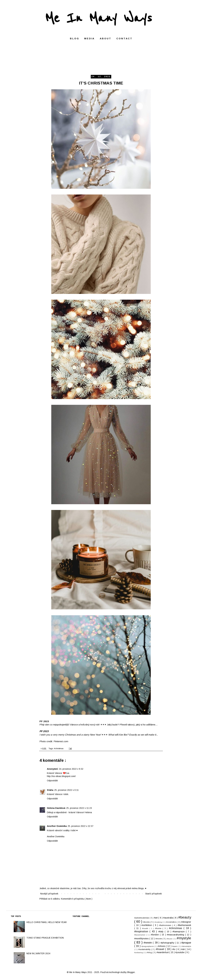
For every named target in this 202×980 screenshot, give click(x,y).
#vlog (150, 953)
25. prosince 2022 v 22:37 (80, 826)
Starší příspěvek (154, 894)
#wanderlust (163, 952)
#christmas (59, 749)
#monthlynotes (142, 939)
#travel (160, 949)
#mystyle (184, 938)
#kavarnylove (140, 935)
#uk (183, 949)
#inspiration (142, 931)
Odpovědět (52, 781)
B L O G (74, 38)
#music (170, 939)
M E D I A (89, 38)
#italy (162, 932)
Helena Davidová (56, 808)
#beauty (185, 917)
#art (156, 918)
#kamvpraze (179, 932)
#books (147, 922)
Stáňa (50, 790)
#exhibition (147, 925)
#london (155, 935)
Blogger (131, 972)
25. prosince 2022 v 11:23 (79, 808)
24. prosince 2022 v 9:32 (71, 769)
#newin (148, 943)
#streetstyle (186, 946)
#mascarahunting (176, 935)
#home (159, 928)
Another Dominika (57, 826)
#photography (168, 943)
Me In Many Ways (98, 18)
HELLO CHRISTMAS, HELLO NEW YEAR (47, 922)
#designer (186, 922)
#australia (168, 918)
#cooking (158, 922)
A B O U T (105, 38)
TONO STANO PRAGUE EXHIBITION (45, 938)
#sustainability (145, 949)
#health (146, 928)
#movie (159, 939)
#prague (186, 943)
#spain (175, 946)
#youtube (180, 952)
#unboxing (139, 953)
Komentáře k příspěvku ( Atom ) (77, 899)
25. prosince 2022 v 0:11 (66, 790)
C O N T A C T (124, 38)
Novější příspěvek (49, 894)
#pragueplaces (148, 946)
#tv (174, 949)
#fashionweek (184, 925)
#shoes (162, 946)
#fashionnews (166, 925)
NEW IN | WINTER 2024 (38, 953)
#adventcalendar (142, 918)
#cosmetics (171, 922)
